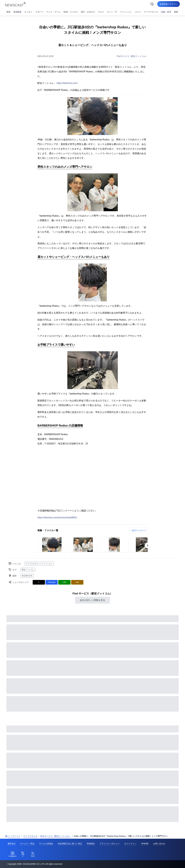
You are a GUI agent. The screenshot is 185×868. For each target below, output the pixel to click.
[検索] (152, 4)
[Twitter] (23, 854)
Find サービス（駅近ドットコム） (132, 56)
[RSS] (33, 854)
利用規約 (91, 844)
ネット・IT (112, 12)
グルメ (101, 12)
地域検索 (17, 12)
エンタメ (28, 12)
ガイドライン (130, 844)
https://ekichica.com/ (67, 83)
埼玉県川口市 (27, 576)
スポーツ (39, 12)
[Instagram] (13, 854)
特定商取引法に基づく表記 (70, 844)
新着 (8, 12)
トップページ (13, 836)
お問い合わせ (159, 844)
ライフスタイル (151, 12)
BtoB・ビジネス (71, 12)
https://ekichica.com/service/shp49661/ (57, 518)
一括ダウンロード (138, 530)
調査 (176, 12)
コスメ (138, 12)
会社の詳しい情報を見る (92, 600)
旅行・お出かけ (88, 12)
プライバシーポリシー (110, 844)
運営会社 (12, 844)
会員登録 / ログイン (169, 4)
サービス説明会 (46, 844)
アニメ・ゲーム (53, 12)
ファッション (126, 12)
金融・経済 (166, 12)
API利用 (145, 844)
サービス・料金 (27, 844)
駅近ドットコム (28, 570)
